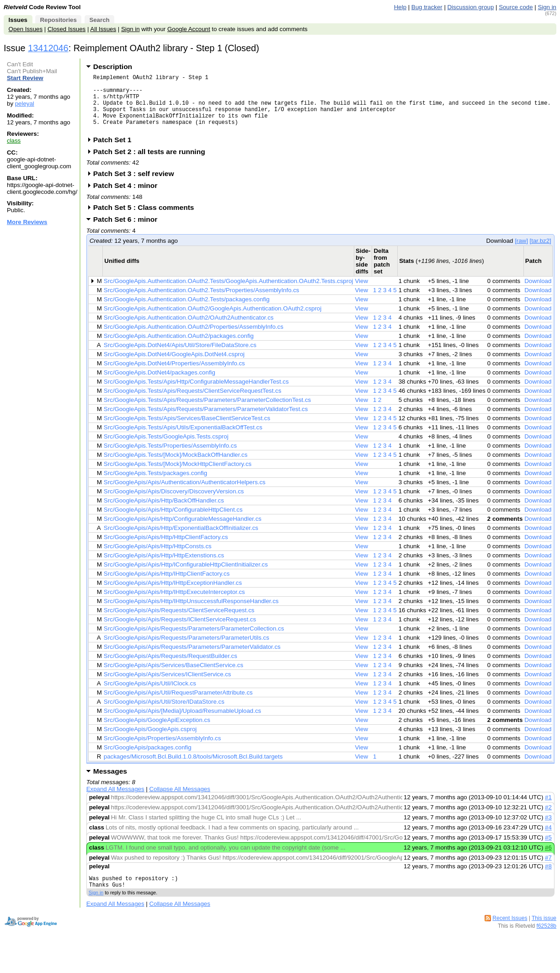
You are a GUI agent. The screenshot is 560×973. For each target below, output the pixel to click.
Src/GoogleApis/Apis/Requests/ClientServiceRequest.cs (179, 623)
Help (400, 7)
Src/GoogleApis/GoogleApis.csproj (150, 741)
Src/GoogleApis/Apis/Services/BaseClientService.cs (173, 677)
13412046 (48, 48)
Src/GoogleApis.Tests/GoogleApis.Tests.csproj (166, 449)
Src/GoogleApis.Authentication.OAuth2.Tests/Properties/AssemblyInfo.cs (202, 302)
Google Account (189, 29)
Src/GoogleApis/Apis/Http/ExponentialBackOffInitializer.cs (181, 540)
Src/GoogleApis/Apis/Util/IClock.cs (150, 696)
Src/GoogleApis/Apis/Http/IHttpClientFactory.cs (167, 586)
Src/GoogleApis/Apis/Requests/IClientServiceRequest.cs (180, 632)
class (14, 141)
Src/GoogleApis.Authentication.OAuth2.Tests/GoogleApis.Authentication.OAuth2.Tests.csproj (229, 293)
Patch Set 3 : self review (137, 186)
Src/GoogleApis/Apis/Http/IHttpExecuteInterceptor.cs (174, 604)
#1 (548, 810)
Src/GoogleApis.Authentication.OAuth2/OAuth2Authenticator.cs (189, 330)
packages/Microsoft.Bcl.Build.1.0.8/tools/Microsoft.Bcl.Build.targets (193, 769)
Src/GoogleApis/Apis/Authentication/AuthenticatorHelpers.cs (185, 495)
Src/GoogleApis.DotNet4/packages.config (160, 385)
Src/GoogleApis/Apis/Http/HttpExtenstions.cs (164, 568)
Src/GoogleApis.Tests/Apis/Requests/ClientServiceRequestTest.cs (193, 403)
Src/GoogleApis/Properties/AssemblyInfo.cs (163, 751)
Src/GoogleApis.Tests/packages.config (155, 485)
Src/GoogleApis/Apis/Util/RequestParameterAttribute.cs (178, 705)
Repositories (58, 20)
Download (538, 293)
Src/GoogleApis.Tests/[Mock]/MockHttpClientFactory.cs (178, 476)
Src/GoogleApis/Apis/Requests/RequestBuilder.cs (171, 668)
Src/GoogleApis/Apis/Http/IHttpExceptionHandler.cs (173, 595)
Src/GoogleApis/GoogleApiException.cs (157, 732)
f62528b (547, 941)
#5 (548, 850)
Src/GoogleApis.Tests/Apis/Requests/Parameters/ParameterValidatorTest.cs (206, 421)
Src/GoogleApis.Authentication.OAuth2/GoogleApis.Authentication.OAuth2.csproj (213, 321)
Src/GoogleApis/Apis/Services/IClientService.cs (168, 687)
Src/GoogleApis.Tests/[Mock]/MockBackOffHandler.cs (176, 467)
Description (113, 67)
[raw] (521, 253)
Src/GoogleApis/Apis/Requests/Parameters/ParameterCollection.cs (194, 641)
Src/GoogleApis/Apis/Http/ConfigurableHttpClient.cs (173, 522)
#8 (548, 879)
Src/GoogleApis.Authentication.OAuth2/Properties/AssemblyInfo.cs (194, 339)
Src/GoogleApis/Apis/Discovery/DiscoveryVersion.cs (174, 504)
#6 (548, 860)
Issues (18, 20)
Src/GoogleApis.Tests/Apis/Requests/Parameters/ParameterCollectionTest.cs (207, 412)
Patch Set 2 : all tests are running (152, 164)
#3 (548, 830)
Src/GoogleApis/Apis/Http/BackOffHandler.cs (164, 513)
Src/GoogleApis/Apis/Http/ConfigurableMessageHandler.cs (183, 531)
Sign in (547, 7)
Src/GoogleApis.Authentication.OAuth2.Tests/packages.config (187, 312)
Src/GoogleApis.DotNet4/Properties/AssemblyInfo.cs (174, 376)
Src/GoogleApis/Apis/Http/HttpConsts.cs (158, 559)
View (361, 293)
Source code (516, 7)
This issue (544, 933)
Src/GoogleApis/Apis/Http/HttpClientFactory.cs (166, 549)
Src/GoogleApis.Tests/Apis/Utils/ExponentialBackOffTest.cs (183, 440)
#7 (548, 870)
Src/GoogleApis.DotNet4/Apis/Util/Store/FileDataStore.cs (180, 357)
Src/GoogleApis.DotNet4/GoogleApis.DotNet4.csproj (174, 366)
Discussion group (471, 7)
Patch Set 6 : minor (128, 232)
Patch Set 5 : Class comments (147, 220)
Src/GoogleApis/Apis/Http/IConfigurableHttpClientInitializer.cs (186, 577)
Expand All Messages (115, 801)
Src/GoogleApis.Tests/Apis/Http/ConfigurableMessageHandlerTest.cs (196, 394)
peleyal (25, 104)
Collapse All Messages (179, 801)
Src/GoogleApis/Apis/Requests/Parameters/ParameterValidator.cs (192, 659)
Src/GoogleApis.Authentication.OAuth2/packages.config (179, 348)
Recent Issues (510, 933)
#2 (548, 820)
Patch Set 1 (115, 152)
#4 (548, 840)
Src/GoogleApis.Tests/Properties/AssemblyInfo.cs (170, 458)
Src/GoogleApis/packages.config (148, 760)
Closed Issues (67, 29)
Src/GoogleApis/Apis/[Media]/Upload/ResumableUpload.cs (182, 723)
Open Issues (26, 29)
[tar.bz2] (541, 253)
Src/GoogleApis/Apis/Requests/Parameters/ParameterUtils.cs (187, 650)
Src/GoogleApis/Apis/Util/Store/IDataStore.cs (164, 714)
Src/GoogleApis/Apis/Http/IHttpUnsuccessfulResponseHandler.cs (191, 613)
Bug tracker (427, 7)
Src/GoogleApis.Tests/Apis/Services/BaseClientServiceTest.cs (187, 430)
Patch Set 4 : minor (128, 198)
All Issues (103, 29)
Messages (110, 783)
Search (99, 20)
